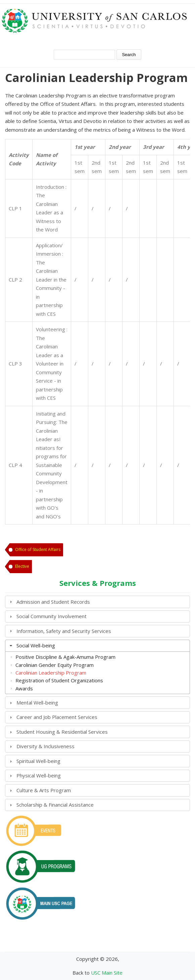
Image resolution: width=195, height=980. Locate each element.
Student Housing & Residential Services (62, 732)
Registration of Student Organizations (59, 680)
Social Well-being (36, 645)
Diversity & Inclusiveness (45, 746)
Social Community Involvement (52, 616)
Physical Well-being (39, 775)
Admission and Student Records (53, 602)
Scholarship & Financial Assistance (55, 805)
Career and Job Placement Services (57, 717)
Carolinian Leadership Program (51, 673)
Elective (22, 566)
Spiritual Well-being (38, 761)
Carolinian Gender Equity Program (55, 665)
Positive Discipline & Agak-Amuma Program (65, 657)
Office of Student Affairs (38, 549)
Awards (24, 688)
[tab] (97, 602)
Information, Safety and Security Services (64, 631)
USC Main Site (107, 973)
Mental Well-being (37, 702)
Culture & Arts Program (44, 790)
